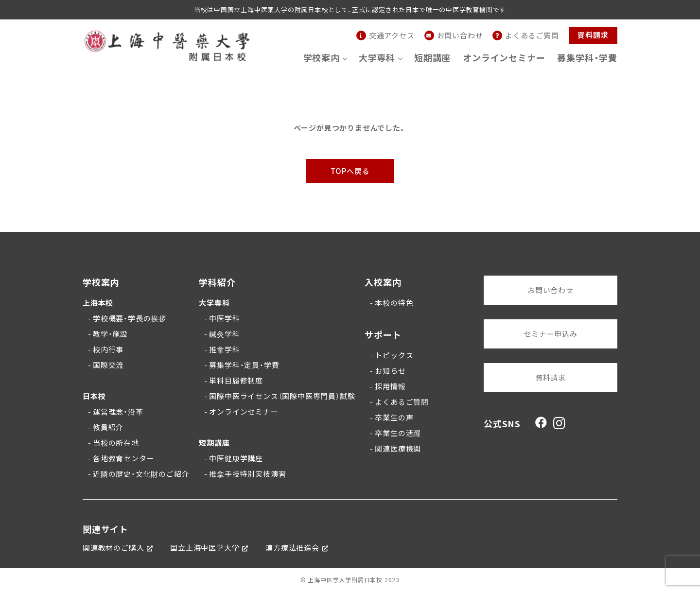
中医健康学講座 (236, 458)
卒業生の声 (394, 418)
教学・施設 (110, 334)
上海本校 (98, 303)
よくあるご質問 (402, 402)
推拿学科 (224, 349)
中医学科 (224, 318)
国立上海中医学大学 (205, 548)
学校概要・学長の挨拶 (130, 318)
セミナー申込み (551, 334)
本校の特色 (394, 303)
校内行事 (108, 349)
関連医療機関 (398, 449)
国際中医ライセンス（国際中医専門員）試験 (282, 396)
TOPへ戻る (350, 171)
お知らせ (390, 371)
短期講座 (432, 58)
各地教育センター (123, 458)
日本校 (94, 396)
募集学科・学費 (587, 58)
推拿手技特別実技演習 (247, 474)
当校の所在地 (116, 443)
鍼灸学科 (224, 334)
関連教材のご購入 (113, 548)
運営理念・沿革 (118, 412)
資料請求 (593, 35)
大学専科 (214, 303)
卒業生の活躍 (398, 433)
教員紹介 (108, 427)
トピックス (394, 355)
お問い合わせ (551, 290)
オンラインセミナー (504, 58)
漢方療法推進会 (292, 548)
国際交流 (108, 365)
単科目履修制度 (236, 381)
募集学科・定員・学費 (244, 365)
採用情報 (390, 386)
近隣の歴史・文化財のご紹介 (141, 474)
